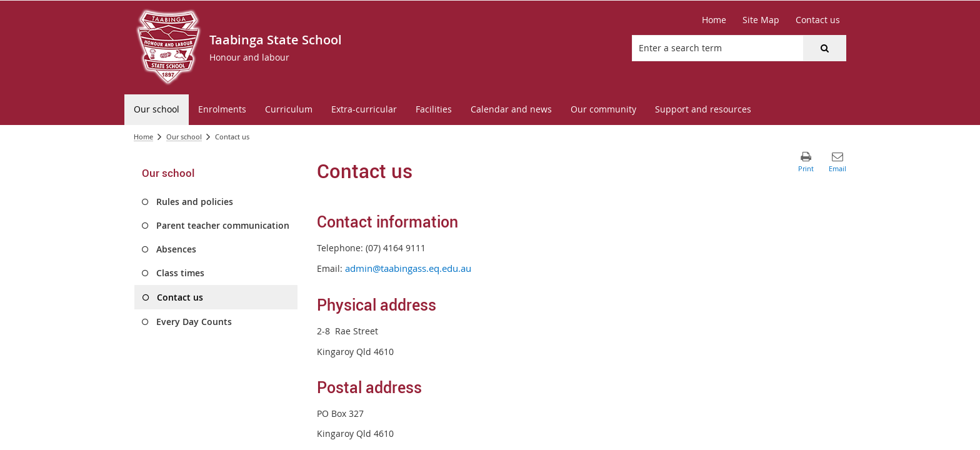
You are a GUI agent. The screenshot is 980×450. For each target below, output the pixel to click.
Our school (184, 137)
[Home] (714, 20)
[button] (824, 48)
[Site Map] (761, 20)
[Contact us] (818, 20)
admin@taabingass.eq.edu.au (408, 268)
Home (143, 137)
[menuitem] (157, 110)
